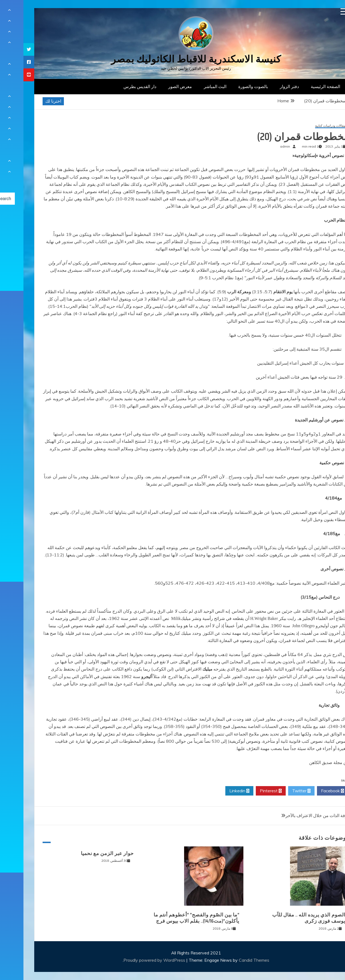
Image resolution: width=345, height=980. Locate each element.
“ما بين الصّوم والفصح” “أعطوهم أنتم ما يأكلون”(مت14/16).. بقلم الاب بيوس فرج (173, 918)
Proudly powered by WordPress (131, 960)
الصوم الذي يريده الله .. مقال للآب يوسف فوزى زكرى (285, 918)
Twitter (278, 791)
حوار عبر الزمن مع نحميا (84, 853)
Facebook (309, 791)
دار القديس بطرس (116, 86)
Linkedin (216, 791)
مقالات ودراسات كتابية (307, 126)
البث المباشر (192, 86)
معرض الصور (157, 86)
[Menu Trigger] (320, 11)
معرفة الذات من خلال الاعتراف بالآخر (295, 815)
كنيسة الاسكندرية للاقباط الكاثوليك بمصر (173, 59)
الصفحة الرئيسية (302, 86)
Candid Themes (231, 960)
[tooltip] (5, 49)
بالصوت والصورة (230, 86)
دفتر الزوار (266, 86)
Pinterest (247, 791)
